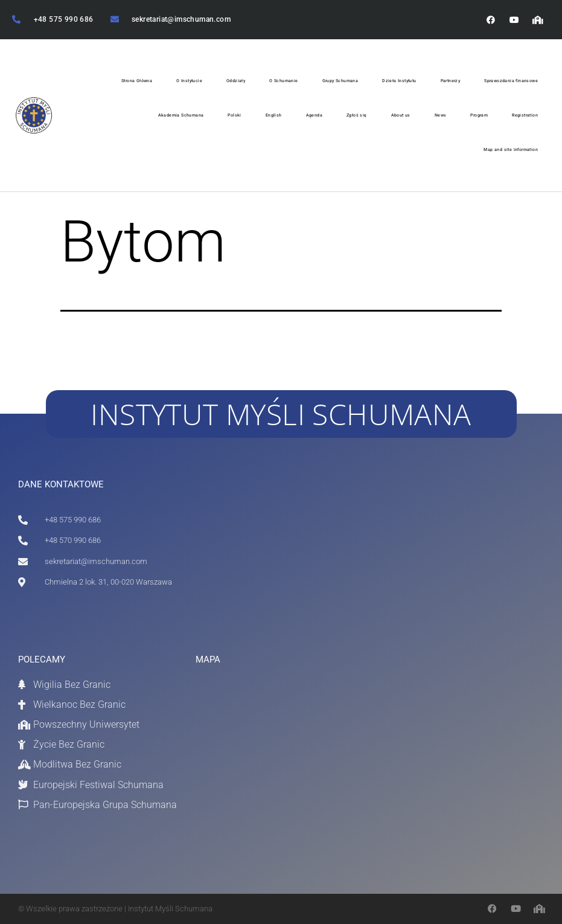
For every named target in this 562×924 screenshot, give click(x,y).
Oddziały (236, 81)
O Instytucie (189, 81)
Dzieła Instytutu (399, 81)
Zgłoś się (357, 115)
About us (401, 115)
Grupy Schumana (340, 81)
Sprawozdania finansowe (511, 81)
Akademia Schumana (181, 115)
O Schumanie (283, 81)
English (274, 115)
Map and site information (511, 149)
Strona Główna (137, 81)
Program (479, 115)
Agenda (314, 115)
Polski (234, 115)
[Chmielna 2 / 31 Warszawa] (270, 767)
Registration (525, 115)
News (441, 115)
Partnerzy (451, 81)
